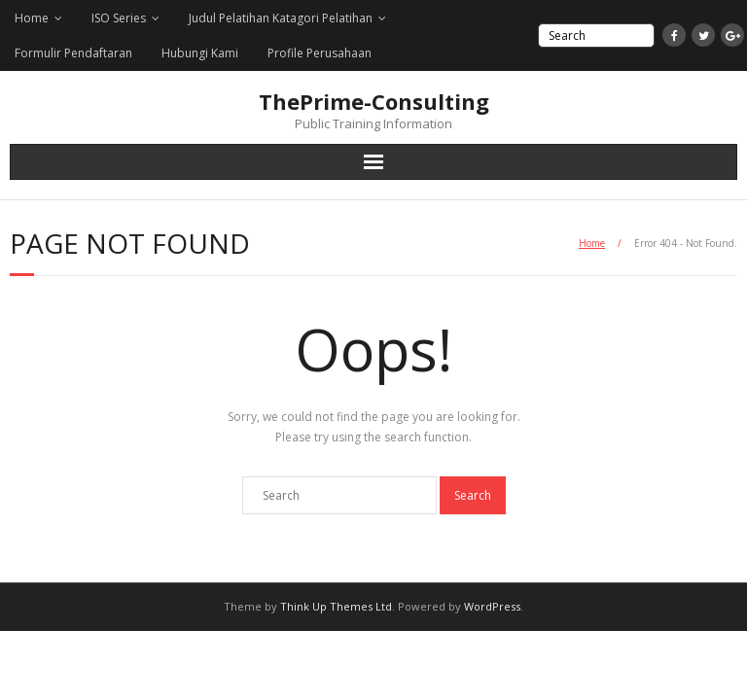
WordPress (492, 606)
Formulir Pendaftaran (73, 53)
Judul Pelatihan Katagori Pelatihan (281, 18)
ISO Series (119, 18)
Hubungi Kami (200, 53)
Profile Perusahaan (320, 53)
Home (32, 18)
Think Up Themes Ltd (336, 606)
